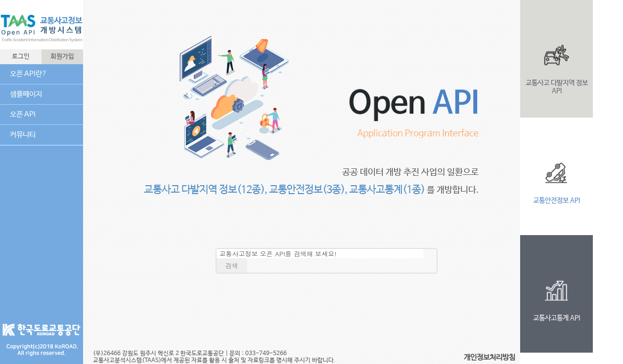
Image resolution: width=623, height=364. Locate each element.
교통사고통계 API (556, 318)
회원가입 (62, 57)
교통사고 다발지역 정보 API (557, 87)
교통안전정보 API (556, 201)
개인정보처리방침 (489, 357)
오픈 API (23, 115)
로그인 (21, 57)
